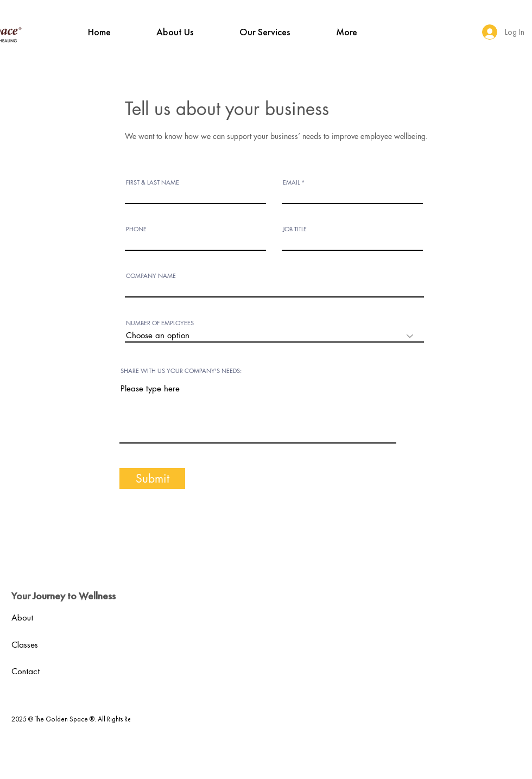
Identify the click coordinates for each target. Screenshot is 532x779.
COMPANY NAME (151, 275)
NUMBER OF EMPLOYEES (160, 323)
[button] (175, 32)
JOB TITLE (295, 229)
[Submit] (152, 479)
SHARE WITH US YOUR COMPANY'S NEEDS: (181, 370)
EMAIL (291, 182)
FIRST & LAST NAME (153, 182)
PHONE (136, 229)
